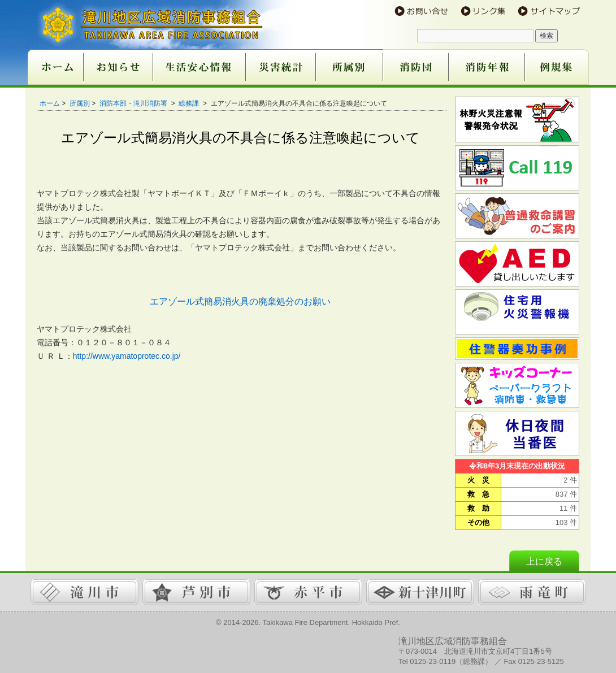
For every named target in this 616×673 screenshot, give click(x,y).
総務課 (190, 103)
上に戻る (544, 561)
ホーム (50, 103)
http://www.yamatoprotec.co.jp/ (127, 356)
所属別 (80, 103)
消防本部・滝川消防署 (134, 103)
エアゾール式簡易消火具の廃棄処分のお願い (240, 301)
